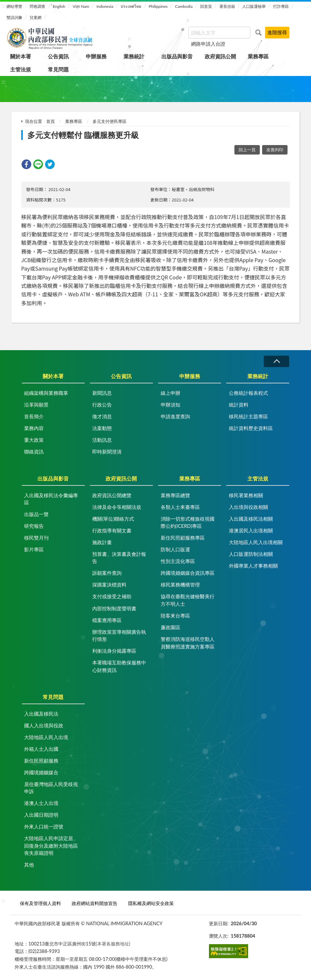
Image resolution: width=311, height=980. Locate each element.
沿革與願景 (36, 405)
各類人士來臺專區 (180, 507)
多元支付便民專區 (110, 121)
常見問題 (58, 69)
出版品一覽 (36, 514)
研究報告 (34, 526)
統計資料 (239, 405)
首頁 (51, 121)
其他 (29, 865)
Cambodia (184, 6)
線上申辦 (170, 393)
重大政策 (34, 440)
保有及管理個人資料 (40, 903)
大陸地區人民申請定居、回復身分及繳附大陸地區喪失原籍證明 (51, 846)
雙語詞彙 (14, 17)
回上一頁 (247, 150)
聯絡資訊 (34, 452)
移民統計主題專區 (248, 416)
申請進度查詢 (175, 416)
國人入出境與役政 (44, 725)
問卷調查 (37, 6)
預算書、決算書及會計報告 (119, 558)
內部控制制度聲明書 (114, 608)
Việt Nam (81, 6)
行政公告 (102, 405)
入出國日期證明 (41, 815)
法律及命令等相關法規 (117, 507)
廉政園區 (170, 627)
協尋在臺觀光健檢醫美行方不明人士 (188, 600)
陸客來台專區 (175, 616)
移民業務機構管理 (180, 585)
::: (4, 5)
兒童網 (36, 17)
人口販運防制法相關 (251, 554)
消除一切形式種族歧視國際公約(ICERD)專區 (188, 522)
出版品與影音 (177, 56)
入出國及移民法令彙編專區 (51, 499)
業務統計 (134, 56)
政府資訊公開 (220, 56)
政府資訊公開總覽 (112, 495)
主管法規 (21, 69)
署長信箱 (227, 6)
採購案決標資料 (109, 585)
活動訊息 (102, 440)
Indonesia (105, 6)
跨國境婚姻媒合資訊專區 (188, 573)
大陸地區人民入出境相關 (256, 542)
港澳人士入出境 (41, 803)
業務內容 (34, 428)
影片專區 (34, 549)
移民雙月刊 (36, 538)
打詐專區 (281, 6)
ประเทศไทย (131, 6)
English (59, 6)
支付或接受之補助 (112, 596)
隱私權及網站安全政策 (151, 903)
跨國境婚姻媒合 (41, 772)
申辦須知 (170, 405)
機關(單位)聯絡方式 (113, 519)
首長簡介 (34, 416)
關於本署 (21, 56)
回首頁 (206, 6)
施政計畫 (102, 542)
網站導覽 (14, 6)
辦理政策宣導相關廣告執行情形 (119, 636)
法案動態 (102, 428)
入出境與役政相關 (248, 507)
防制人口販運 (175, 549)
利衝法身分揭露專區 (114, 651)
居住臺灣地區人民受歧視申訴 (51, 788)
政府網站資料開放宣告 (95, 903)
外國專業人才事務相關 (253, 566)
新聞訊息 (102, 393)
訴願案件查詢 (107, 573)
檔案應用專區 (107, 620)
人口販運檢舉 (254, 6)
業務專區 (258, 56)
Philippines (158, 6)
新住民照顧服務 (41, 761)
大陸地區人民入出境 (46, 737)
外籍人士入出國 (41, 749)
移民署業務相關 (246, 495)
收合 (276, 361)
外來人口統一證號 (44, 826)
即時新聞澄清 (107, 452)
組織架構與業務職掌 (46, 393)
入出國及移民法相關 (251, 519)
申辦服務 (96, 56)
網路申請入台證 (208, 44)
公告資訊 (58, 56)
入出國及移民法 (41, 714)
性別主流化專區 (178, 561)
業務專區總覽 (175, 495)
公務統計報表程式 (248, 393)
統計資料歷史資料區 (251, 428)
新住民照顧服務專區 (183, 538)
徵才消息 (102, 416)
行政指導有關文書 (112, 530)
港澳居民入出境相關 (251, 530)
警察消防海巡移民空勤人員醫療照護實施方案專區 (188, 643)
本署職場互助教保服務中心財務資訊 (119, 666)
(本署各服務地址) (113, 944)
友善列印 (275, 150)
